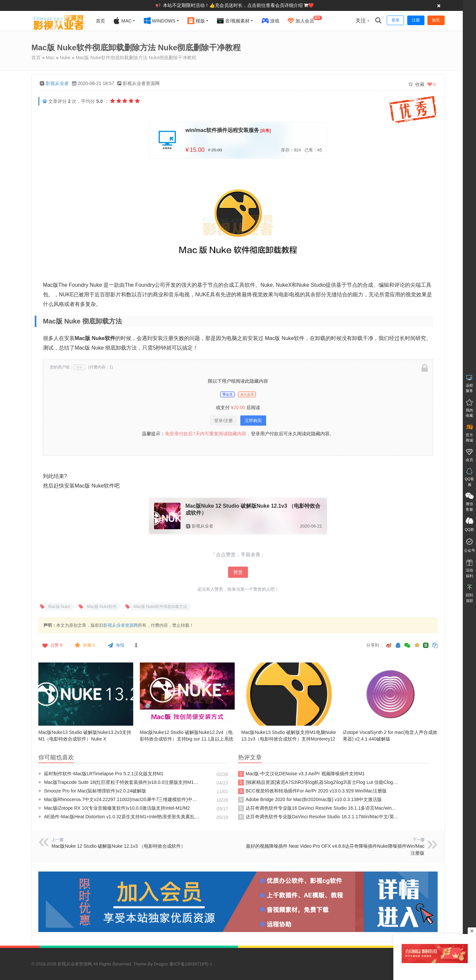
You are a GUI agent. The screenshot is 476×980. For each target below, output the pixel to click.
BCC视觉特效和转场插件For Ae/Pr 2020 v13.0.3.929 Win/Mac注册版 (312, 791)
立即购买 (253, 421)
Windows (160, 21)
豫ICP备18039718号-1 (191, 964)
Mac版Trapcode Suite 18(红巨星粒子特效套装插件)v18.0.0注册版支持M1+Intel (119, 782)
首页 (100, 21)
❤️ (311, 5)
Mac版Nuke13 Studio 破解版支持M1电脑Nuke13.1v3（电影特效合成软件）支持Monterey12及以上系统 (289, 739)
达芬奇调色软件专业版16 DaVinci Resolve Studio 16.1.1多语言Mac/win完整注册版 (319, 808)
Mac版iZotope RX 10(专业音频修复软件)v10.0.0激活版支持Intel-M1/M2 (115, 808)
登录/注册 (223, 421)
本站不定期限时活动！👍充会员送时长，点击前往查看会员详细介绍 (234, 5)
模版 (196, 21)
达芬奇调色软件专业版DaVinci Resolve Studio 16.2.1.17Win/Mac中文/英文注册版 (319, 817)
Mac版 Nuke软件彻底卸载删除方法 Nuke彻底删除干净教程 (136, 58)
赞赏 (238, 572)
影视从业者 (57, 83)
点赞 (52, 645)
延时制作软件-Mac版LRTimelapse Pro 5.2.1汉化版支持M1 (101, 774)
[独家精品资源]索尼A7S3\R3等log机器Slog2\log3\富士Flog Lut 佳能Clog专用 (319, 783)
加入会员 (305, 20)
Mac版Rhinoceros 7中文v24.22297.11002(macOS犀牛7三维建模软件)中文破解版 (119, 799)
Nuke (65, 58)
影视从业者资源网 (121, 625)
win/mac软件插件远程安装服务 (222, 130)
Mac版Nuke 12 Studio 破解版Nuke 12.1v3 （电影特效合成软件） (119, 846)
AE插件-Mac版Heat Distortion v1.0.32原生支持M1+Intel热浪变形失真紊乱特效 (119, 817)
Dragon (161, 964)
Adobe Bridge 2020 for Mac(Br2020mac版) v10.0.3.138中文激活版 (310, 800)
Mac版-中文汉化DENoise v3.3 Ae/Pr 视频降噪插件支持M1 (301, 774)
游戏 (271, 21)
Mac (122, 21)
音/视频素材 (233, 21)
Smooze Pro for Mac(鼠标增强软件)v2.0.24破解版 (92, 791)
